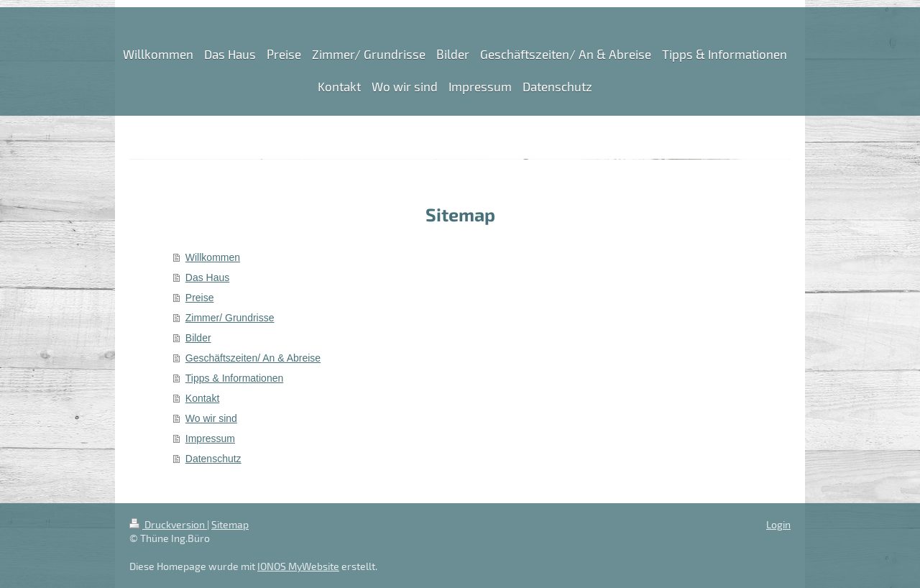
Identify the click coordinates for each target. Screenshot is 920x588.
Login (778, 524)
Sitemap (230, 524)
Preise (200, 298)
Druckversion (168, 524)
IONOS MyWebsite (298, 566)
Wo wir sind (211, 418)
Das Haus (207, 277)
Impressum (210, 438)
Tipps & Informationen (234, 378)
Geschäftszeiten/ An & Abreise (253, 358)
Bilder (198, 338)
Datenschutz (213, 459)
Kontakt (202, 398)
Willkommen (213, 257)
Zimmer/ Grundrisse (230, 318)
